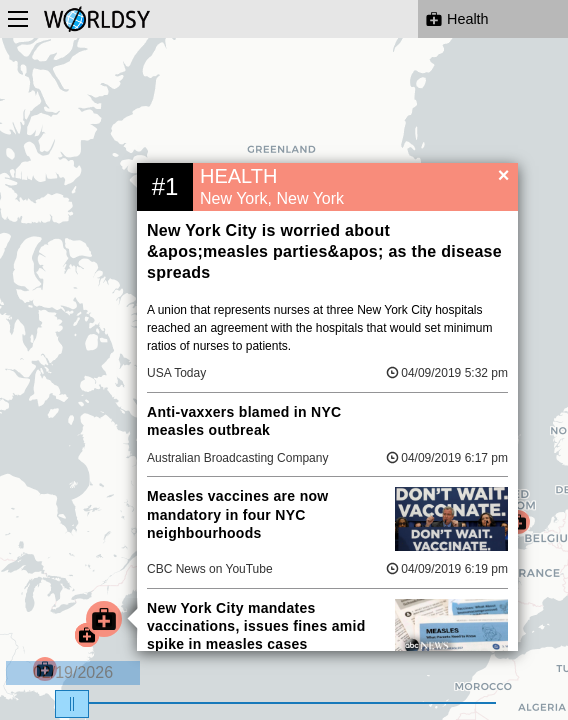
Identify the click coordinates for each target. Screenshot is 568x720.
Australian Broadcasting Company (237, 458)
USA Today (176, 373)
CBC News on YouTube (210, 569)
